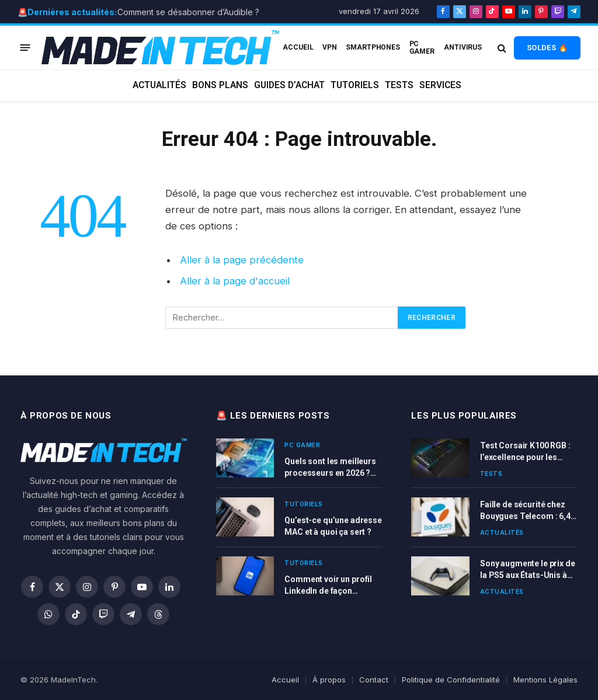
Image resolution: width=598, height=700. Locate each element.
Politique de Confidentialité (451, 680)
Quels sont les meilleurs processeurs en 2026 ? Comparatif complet (330, 468)
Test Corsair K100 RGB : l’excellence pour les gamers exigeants (525, 452)
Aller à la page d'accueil (235, 281)
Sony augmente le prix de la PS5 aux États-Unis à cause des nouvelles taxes (528, 570)
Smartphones (373, 47)
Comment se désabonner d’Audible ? (188, 12)
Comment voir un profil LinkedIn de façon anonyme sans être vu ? (329, 586)
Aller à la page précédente (242, 260)
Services (440, 85)
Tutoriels (355, 85)
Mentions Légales (545, 680)
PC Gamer (422, 47)
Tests (399, 85)
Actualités (159, 85)
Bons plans (220, 85)
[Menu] (25, 48)
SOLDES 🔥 (547, 48)
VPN (330, 47)
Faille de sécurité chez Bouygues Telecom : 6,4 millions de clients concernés (525, 511)
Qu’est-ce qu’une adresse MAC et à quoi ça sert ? (333, 526)
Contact (374, 680)
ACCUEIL (298, 47)
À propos (329, 680)
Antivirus (463, 47)
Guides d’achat (289, 85)
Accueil (285, 680)
